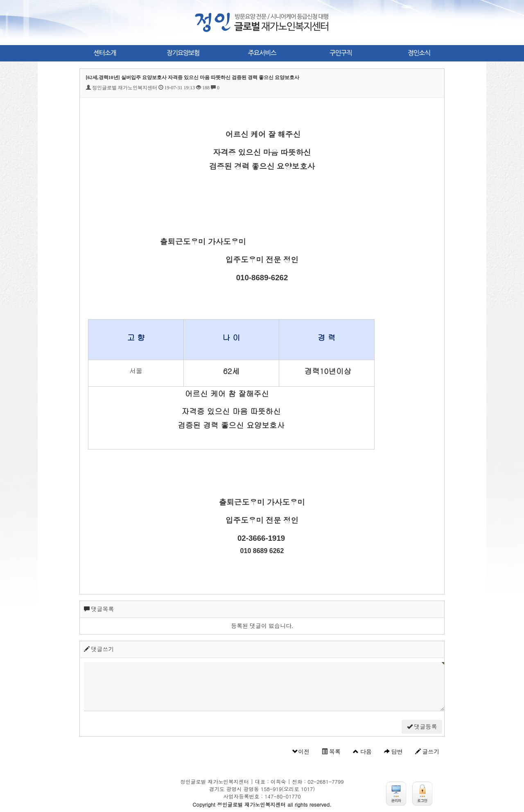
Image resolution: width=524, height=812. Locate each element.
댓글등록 (422, 727)
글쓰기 (427, 752)
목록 (331, 752)
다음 (362, 752)
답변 (393, 752)
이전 (301, 752)
